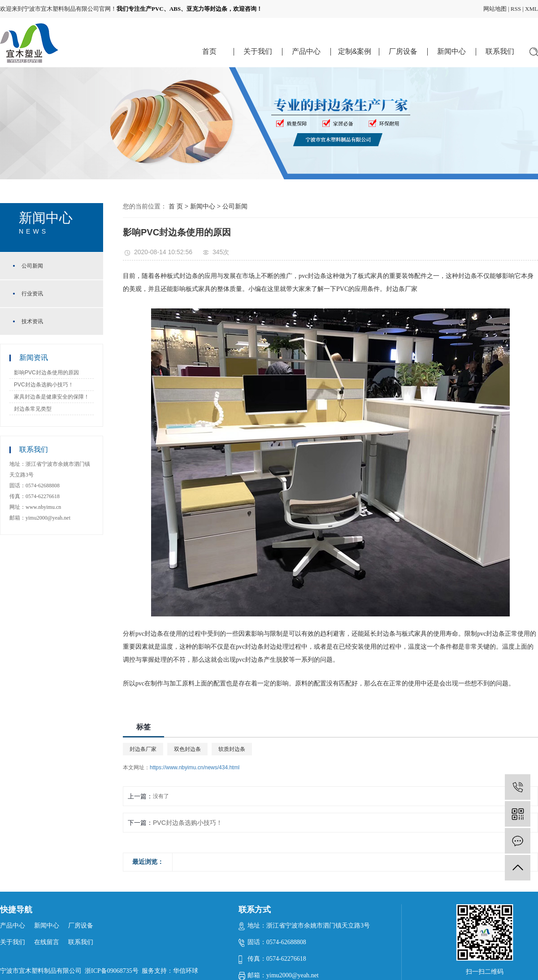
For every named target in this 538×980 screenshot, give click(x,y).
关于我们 (258, 51)
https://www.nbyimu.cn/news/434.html (195, 768)
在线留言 (47, 942)
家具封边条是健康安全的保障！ (52, 397)
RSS (516, 9)
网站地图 (495, 9)
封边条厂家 (143, 749)
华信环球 (186, 971)
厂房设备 (403, 51)
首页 (209, 51)
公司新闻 (32, 266)
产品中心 (306, 51)
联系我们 (500, 51)
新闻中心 (451, 51)
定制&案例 (355, 51)
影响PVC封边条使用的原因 (46, 373)
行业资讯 (32, 294)
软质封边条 (232, 749)
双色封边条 (187, 749)
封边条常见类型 (33, 409)
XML (531, 9)
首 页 (176, 206)
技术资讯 (32, 321)
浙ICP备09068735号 (112, 971)
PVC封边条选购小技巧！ (44, 385)
